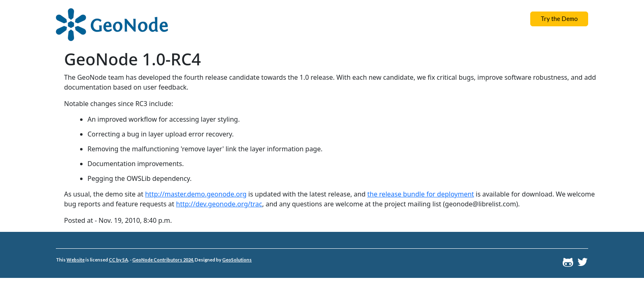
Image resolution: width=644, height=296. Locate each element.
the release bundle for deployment (421, 194)
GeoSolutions (237, 260)
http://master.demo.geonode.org (196, 194)
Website (76, 260)
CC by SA (118, 260)
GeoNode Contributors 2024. (163, 260)
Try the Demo (559, 18)
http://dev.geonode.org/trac (219, 204)
